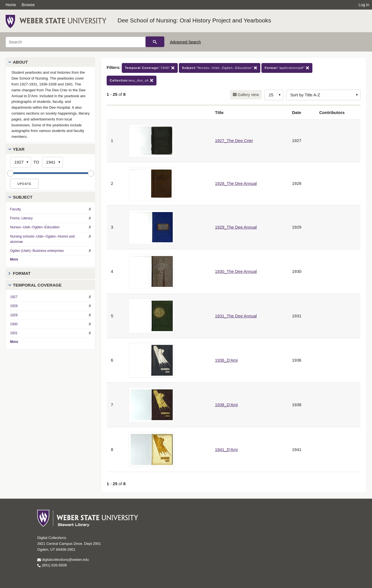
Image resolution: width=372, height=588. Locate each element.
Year (19, 149)
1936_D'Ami (226, 360)
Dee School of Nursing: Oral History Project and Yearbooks (194, 20)
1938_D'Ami (226, 405)
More (14, 259)
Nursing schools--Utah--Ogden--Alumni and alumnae (42, 239)
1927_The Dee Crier (234, 140)
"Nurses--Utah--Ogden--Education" (220, 68)
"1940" (150, 68)
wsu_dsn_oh (132, 81)
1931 (14, 333)
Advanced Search (185, 42)
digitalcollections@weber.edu (63, 560)
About (20, 62)
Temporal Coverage (37, 285)
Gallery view (248, 95)
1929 (14, 315)
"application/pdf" (287, 68)
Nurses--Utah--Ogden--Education (35, 227)
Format (22, 273)
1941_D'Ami (226, 449)
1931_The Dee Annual (236, 316)
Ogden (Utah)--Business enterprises (37, 251)
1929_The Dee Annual (236, 227)
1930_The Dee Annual (236, 271)
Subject (23, 197)
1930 (14, 324)
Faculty (16, 209)
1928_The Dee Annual (236, 183)
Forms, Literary (21, 218)
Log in (364, 5)
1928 (14, 306)
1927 (14, 297)
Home (11, 5)
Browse (28, 5)
